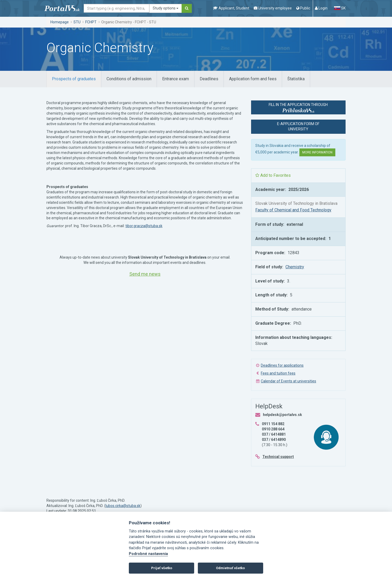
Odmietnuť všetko (230, 568)
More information (317, 152)
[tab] (74, 79)
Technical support (278, 457)
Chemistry (295, 267)
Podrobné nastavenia (148, 554)
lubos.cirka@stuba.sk (123, 506)
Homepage (60, 22)
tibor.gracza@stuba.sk (144, 226)
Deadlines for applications (282, 365)
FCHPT (91, 22)
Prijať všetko (162, 568)
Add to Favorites (273, 175)
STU (77, 22)
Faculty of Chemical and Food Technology (293, 210)
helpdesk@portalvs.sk (282, 415)
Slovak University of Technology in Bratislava (296, 203)
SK (340, 8)
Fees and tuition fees (278, 373)
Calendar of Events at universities (288, 381)
